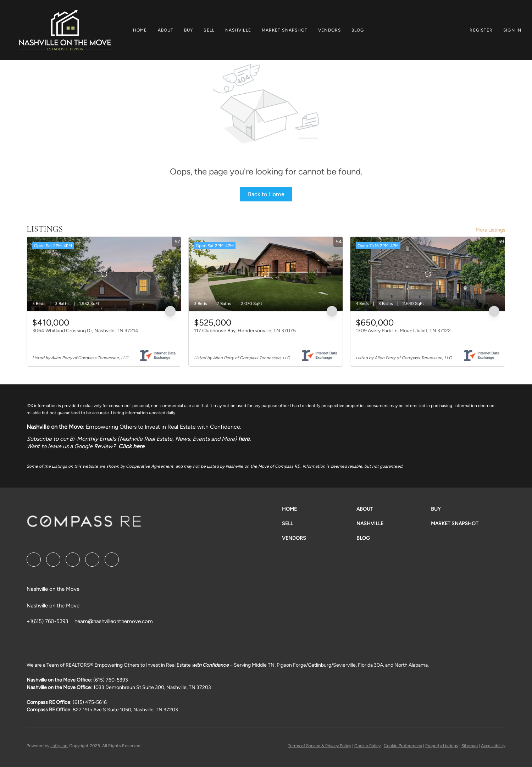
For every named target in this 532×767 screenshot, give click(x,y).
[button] (65, 30)
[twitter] (73, 560)
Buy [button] (189, 30)
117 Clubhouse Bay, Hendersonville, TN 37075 (245, 331)
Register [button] (481, 30)
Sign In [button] (512, 30)
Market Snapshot (285, 30)
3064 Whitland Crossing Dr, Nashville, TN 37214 (85, 331)
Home (140, 30)
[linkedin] (53, 560)
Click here (131, 446)
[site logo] (84, 524)
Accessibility (493, 746)
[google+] (112, 560)
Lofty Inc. (59, 746)
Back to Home (266, 194)
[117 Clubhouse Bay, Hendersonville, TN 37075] (266, 274)
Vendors (329, 30)
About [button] (166, 30)
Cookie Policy (367, 746)
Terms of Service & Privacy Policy (320, 746)
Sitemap (470, 746)
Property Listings (442, 746)
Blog (358, 30)
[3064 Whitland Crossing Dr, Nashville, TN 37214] (104, 274)
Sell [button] (209, 30)
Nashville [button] (238, 30)
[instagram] (92, 560)
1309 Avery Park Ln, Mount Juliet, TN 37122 (403, 331)
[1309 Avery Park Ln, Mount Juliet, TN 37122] (427, 274)
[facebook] (34, 560)
